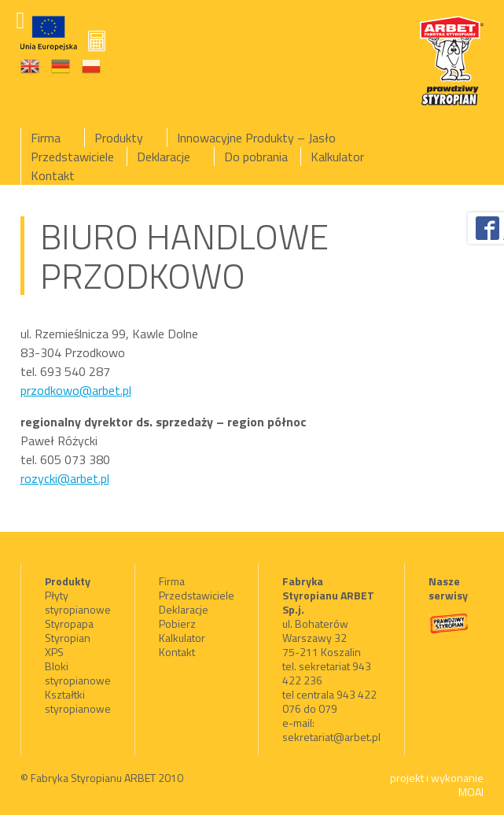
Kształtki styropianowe (78, 701)
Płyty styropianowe (78, 602)
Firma (46, 138)
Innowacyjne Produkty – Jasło (256, 138)
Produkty (119, 138)
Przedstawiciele (72, 157)
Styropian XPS (68, 645)
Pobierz (177, 623)
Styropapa (69, 623)
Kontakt (53, 175)
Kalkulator (337, 157)
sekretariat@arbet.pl (331, 737)
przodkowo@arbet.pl (76, 390)
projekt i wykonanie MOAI (437, 785)
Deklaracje (164, 157)
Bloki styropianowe (78, 673)
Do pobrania (256, 157)
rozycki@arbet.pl (65, 478)
